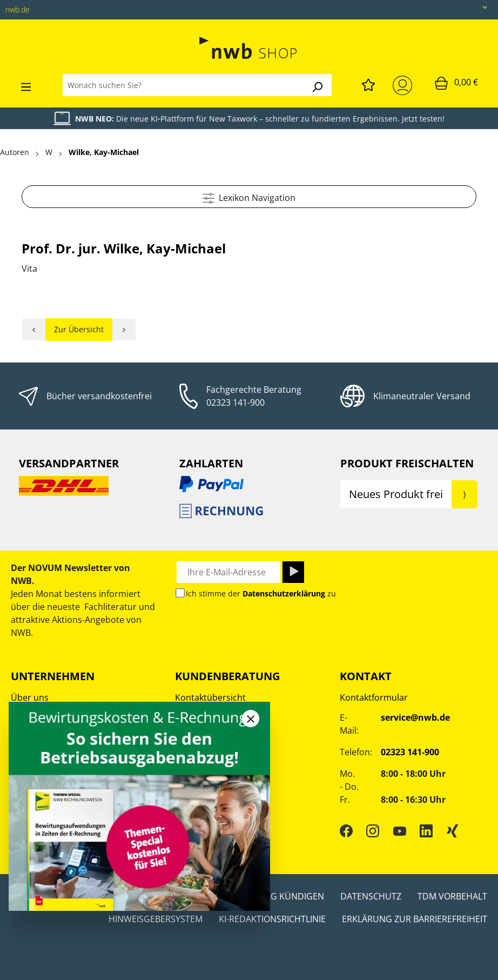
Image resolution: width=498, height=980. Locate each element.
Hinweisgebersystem (156, 919)
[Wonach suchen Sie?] (183, 85)
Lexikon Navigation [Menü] (249, 196)
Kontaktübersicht (210, 697)
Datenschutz (371, 896)
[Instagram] (373, 830)
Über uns (30, 697)
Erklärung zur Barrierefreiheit (415, 919)
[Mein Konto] (405, 85)
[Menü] (26, 85)
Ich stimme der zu (261, 593)
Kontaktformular (374, 697)
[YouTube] (400, 830)
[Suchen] (317, 85)
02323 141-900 (235, 402)
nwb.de (18, 9)
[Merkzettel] (368, 83)
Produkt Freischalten (407, 463)
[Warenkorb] (456, 83)
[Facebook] (346, 830)
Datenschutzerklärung (284, 593)
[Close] (251, 719)
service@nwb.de (415, 717)
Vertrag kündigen (282, 896)
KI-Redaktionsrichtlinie (272, 919)
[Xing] (453, 830)
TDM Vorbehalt (452, 896)
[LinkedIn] (426, 830)
